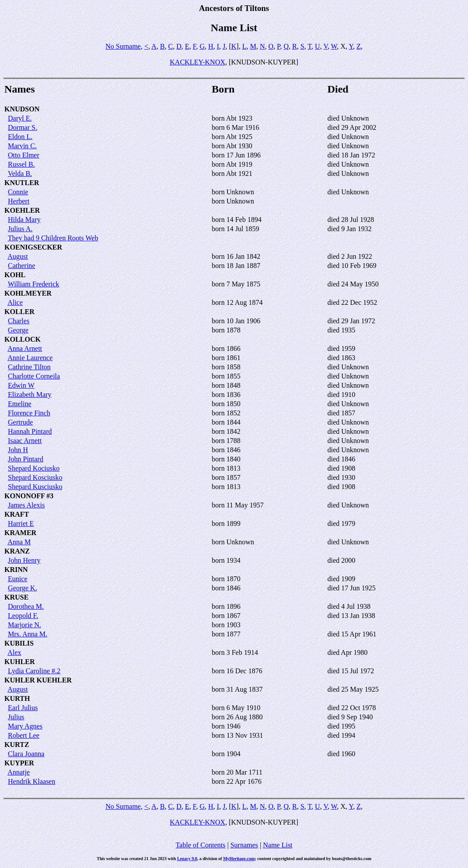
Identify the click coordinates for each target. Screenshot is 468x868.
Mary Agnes (25, 726)
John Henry (24, 560)
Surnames (244, 845)
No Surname (123, 46)
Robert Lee (24, 735)
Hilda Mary (24, 220)
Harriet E (21, 523)
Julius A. (20, 229)
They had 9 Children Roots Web (53, 238)
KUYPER (19, 763)
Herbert (19, 201)
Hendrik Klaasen (32, 781)
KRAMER (20, 533)
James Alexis (26, 505)
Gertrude (20, 422)
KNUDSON (22, 109)
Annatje (19, 772)
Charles (19, 321)
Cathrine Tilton (29, 367)
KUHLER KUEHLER (38, 680)
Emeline (20, 404)
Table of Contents (201, 845)
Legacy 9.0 (187, 859)
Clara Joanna (26, 754)
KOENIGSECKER (33, 247)
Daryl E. (20, 118)
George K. (22, 588)
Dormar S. (23, 127)
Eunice (18, 579)
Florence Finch (29, 413)
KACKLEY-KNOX (198, 62)
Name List (278, 845)
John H (18, 450)
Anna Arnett (25, 348)
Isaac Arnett (25, 441)
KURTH (17, 698)
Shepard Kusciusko (35, 487)
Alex (14, 652)
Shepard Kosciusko (35, 477)
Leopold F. (23, 616)
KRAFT (17, 514)
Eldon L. (20, 137)
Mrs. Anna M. (28, 634)
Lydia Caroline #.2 (34, 671)
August (18, 256)
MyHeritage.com (239, 859)
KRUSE (16, 597)
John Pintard (25, 459)
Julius (16, 717)
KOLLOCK (23, 339)
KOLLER (19, 312)
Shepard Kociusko (34, 468)
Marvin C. (22, 146)
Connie (18, 192)
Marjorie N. (25, 625)
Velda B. (20, 173)
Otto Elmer (24, 155)
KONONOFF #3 (29, 496)
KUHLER (20, 662)
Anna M (19, 542)
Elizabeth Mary (30, 395)
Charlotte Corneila (34, 376)
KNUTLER (22, 183)
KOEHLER (22, 210)
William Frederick (34, 284)
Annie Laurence (30, 358)
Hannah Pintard (30, 431)
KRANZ (17, 551)
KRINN (16, 570)
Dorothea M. (26, 606)
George (18, 330)
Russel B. (21, 164)
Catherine (22, 266)
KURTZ (17, 745)
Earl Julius (23, 708)
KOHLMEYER (28, 293)
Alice (15, 302)
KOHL (15, 275)
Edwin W (21, 385)
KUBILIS (19, 643)
